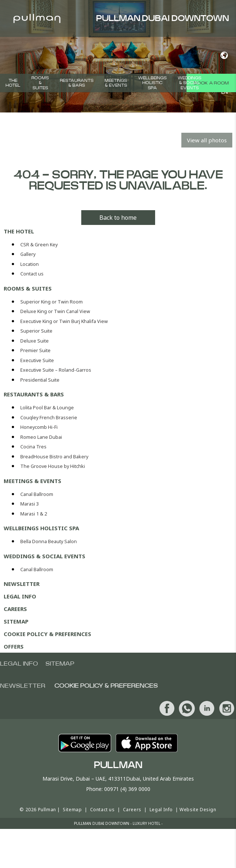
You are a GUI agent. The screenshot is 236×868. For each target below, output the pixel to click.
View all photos (207, 140)
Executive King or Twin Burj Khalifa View (64, 321)
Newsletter (22, 584)
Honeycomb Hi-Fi (39, 427)
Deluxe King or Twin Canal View (55, 311)
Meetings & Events (116, 83)
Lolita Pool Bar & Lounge (47, 408)
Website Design (198, 810)
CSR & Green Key (39, 245)
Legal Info (20, 596)
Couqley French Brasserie (49, 418)
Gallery (28, 254)
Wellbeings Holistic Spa (152, 83)
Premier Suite (35, 350)
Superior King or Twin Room (52, 302)
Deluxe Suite (35, 341)
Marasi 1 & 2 (34, 514)
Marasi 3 (30, 504)
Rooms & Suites (40, 83)
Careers (15, 609)
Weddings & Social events (189, 83)
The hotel (13, 83)
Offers (14, 646)
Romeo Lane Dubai (41, 437)
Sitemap (16, 621)
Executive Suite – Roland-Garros (56, 370)
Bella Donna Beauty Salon (49, 541)
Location (30, 264)
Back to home (118, 218)
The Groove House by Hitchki (53, 466)
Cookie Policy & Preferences (47, 634)
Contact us (32, 274)
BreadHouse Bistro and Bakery (54, 457)
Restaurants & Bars (77, 83)
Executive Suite (37, 360)
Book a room (211, 83)
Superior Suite (36, 331)
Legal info (19, 664)
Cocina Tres (33, 447)
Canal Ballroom (37, 494)
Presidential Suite (40, 380)
